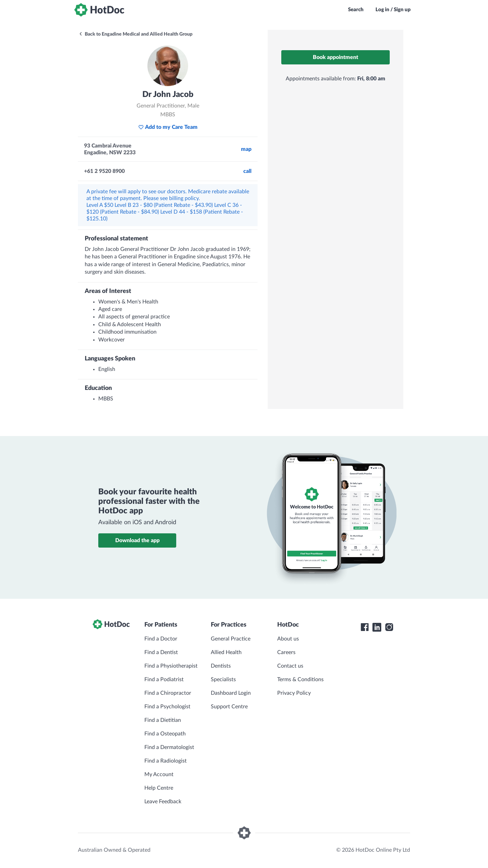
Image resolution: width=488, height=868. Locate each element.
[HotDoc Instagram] (389, 627)
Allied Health (226, 652)
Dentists (221, 666)
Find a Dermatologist (169, 747)
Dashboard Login (231, 693)
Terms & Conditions (300, 679)
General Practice (231, 639)
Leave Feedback (163, 802)
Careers (286, 652)
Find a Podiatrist (164, 679)
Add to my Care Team (168, 127)
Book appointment (335, 57)
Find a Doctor (161, 639)
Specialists (223, 679)
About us (288, 639)
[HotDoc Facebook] (365, 627)
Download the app (137, 540)
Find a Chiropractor (168, 693)
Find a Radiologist (166, 761)
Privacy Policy (294, 693)
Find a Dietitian (163, 720)
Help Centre (159, 788)
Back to (136, 34)
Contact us (290, 666)
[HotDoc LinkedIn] (377, 627)
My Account (159, 774)
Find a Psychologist (167, 707)
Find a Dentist (161, 652)
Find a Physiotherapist (171, 666)
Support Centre (229, 707)
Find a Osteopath (165, 734)
